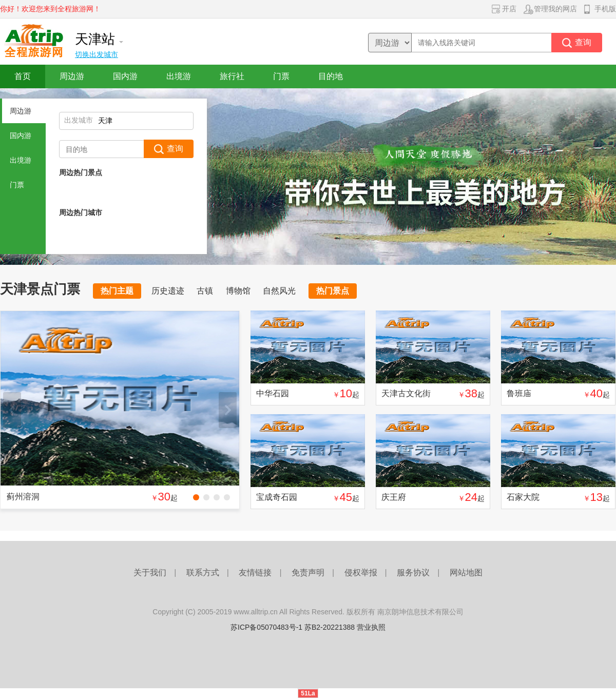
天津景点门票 (40, 289)
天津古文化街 (406, 393)
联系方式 (203, 573)
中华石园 (273, 393)
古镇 (205, 291)
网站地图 (466, 573)
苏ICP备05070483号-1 (266, 627)
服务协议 (413, 573)
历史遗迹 (168, 291)
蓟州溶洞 (23, 497)
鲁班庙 (519, 393)
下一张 (228, 410)
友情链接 (255, 573)
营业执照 (371, 627)
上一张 (12, 410)
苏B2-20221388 (330, 627)
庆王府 (394, 497)
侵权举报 (361, 573)
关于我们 (150, 573)
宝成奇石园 (277, 497)
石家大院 (523, 497)
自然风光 (279, 291)
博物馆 (238, 291)
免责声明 (308, 573)
